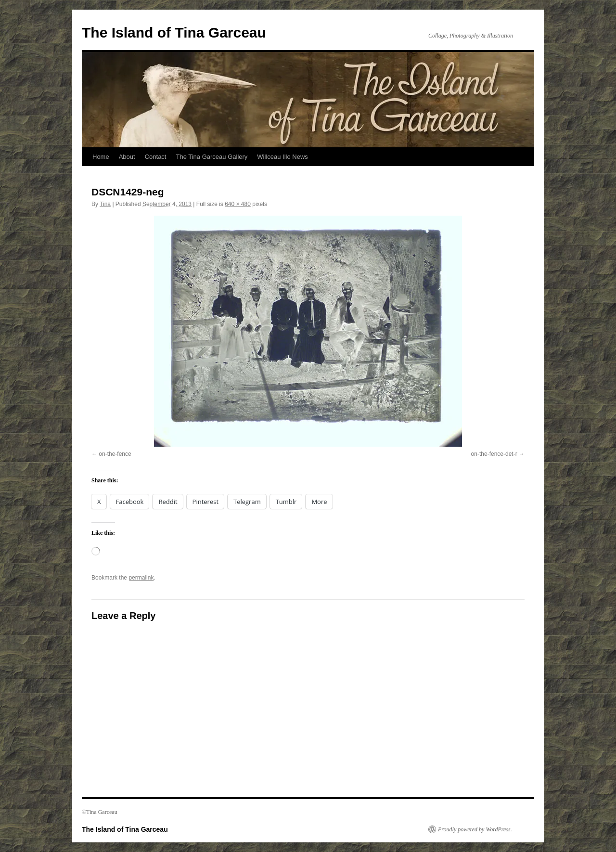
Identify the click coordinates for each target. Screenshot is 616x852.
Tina (105, 204)
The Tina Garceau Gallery (212, 157)
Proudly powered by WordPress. (475, 829)
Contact (156, 157)
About (127, 157)
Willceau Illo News (282, 157)
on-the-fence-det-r (494, 454)
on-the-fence (115, 454)
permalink (141, 578)
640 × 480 (238, 204)
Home (101, 157)
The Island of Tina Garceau (174, 32)
